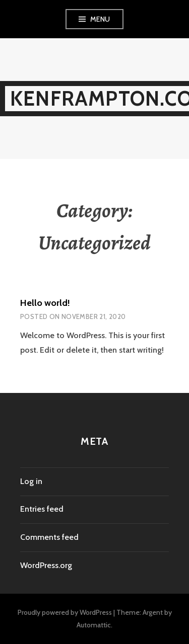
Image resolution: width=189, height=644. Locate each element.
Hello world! (45, 303)
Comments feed (49, 537)
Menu (100, 19)
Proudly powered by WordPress (65, 612)
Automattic (94, 625)
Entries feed (42, 509)
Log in (31, 481)
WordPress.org (46, 565)
